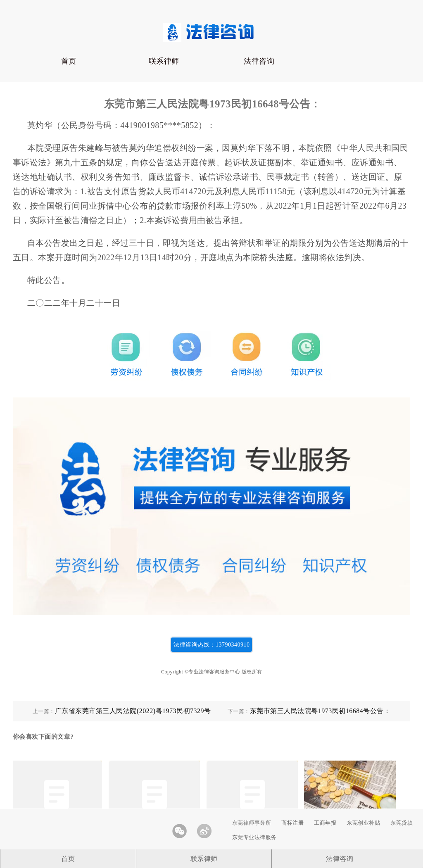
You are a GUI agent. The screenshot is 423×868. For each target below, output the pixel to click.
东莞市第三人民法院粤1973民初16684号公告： (320, 711)
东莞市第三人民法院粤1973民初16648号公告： (213, 104)
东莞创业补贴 (363, 823)
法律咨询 (259, 61)
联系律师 (164, 61)
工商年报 (325, 823)
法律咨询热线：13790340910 (211, 645)
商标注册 (292, 823)
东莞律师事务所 (252, 823)
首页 (69, 61)
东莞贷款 (402, 823)
